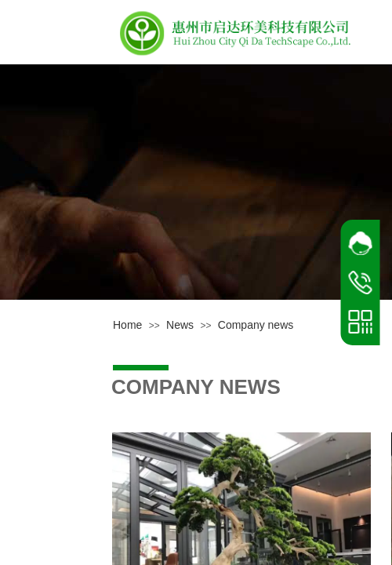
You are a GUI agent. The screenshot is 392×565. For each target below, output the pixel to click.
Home (127, 325)
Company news (256, 325)
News (180, 325)
